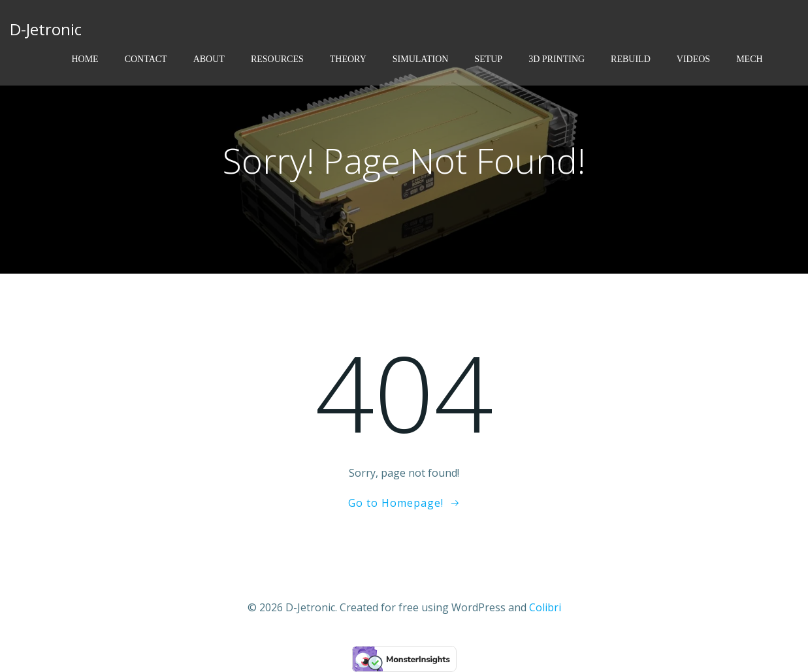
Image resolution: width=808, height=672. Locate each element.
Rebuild (631, 59)
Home (85, 59)
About (209, 59)
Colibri (545, 607)
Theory (348, 59)
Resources (277, 59)
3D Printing (557, 59)
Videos (693, 59)
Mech (749, 59)
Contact (146, 59)
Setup (488, 59)
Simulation (421, 59)
